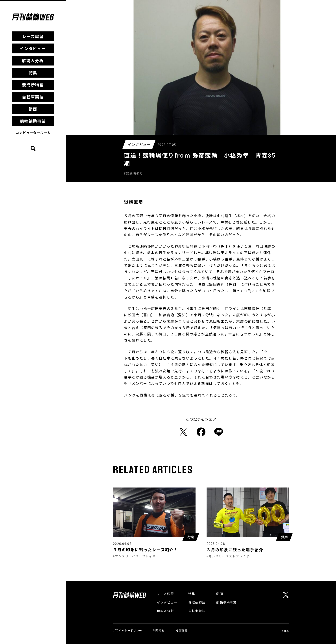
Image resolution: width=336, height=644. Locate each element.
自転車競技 (33, 97)
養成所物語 (33, 85)
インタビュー (33, 48)
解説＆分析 (33, 60)
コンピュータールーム (33, 133)
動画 (33, 109)
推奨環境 (182, 630)
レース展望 (33, 36)
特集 (33, 73)
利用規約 (159, 630)
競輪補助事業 (33, 121)
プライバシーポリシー (127, 630)
